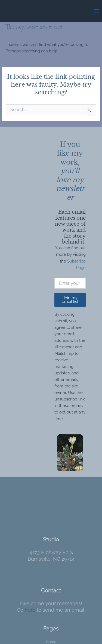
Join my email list (70, 300)
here (30, 610)
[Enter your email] (70, 283)
